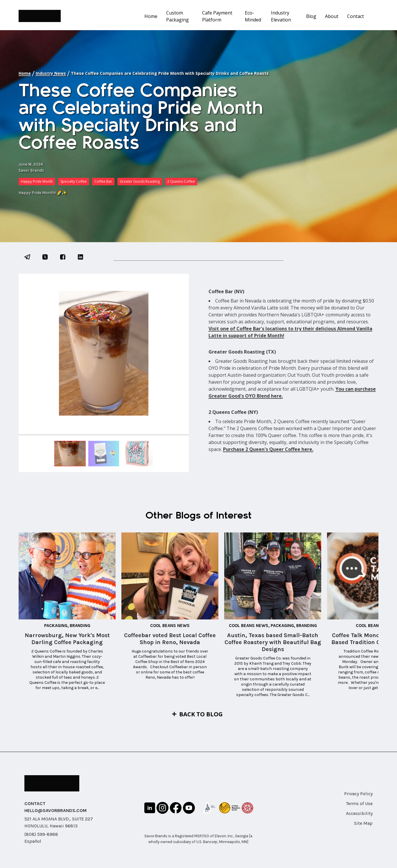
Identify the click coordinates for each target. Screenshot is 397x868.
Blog (311, 16)
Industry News (51, 73)
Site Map (363, 823)
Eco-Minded (253, 16)
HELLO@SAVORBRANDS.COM (55, 810)
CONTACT (35, 803)
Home (151, 16)
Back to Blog (201, 714)
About (332, 16)
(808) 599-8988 (41, 834)
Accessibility (359, 813)
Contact (355, 16)
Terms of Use (359, 803)
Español (33, 841)
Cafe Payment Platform (217, 16)
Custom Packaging (177, 16)
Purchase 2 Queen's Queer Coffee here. (268, 449)
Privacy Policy (358, 794)
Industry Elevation (281, 16)
